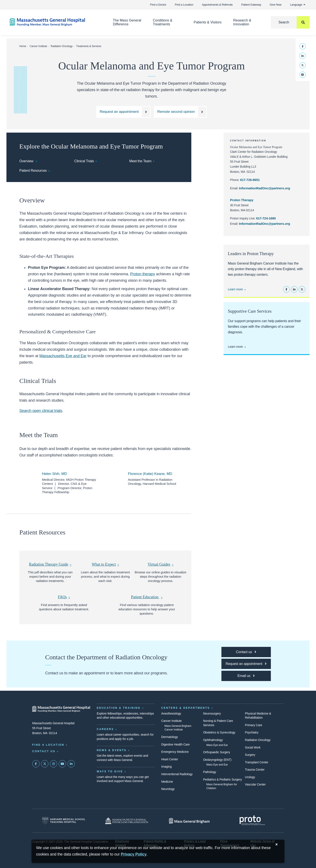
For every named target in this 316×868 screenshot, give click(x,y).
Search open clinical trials (41, 411)
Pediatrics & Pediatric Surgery (223, 779)
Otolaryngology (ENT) (217, 760)
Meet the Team (140, 161)
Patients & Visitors (208, 22)
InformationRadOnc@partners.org (265, 188)
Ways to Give (110, 772)
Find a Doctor (158, 5)
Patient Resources (33, 171)
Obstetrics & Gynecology (219, 732)
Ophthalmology (213, 740)
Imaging (166, 767)
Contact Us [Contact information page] (44, 751)
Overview (27, 161)
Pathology (210, 772)
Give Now (276, 5)
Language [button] (298, 5)
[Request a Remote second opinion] (180, 112)
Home (23, 46)
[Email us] (246, 676)
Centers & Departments (186, 708)
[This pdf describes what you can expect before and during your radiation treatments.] (50, 565)
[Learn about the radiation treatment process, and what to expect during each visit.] (105, 565)
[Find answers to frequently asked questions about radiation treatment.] (64, 597)
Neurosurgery (212, 713)
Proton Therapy (242, 200)
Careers (105, 729)
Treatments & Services (89, 46)
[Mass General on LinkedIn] (71, 764)
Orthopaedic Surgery (217, 752)
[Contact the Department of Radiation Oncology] (246, 652)
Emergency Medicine (175, 752)
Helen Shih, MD (54, 474)
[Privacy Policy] (134, 854)
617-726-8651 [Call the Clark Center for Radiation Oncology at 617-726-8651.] (250, 180)
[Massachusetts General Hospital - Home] (61, 709)
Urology (250, 777)
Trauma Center (255, 770)
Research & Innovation (242, 22)
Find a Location (184, 5)
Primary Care (253, 725)
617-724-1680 (266, 218)
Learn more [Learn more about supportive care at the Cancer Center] (235, 347)
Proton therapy (143, 274)
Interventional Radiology (177, 774)
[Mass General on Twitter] (45, 764)
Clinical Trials (84, 161)
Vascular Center (255, 784)
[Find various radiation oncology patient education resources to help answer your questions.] (147, 597)
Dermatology (170, 737)
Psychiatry (252, 732)
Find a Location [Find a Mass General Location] (48, 745)
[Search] (290, 22)
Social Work (253, 747)
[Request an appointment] (246, 664)
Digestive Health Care (175, 744)
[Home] (55, 22)
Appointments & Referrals (217, 5)
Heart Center (170, 759)
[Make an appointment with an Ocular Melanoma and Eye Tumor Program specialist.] (123, 112)
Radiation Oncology (62, 46)
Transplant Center (256, 762)
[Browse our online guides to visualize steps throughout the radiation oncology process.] (161, 565)
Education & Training (119, 708)
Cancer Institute (38, 46)
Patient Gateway (251, 5)
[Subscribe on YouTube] (62, 764)
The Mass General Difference (127, 22)
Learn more (235, 289)
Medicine (167, 782)
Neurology (168, 789)
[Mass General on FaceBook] (36, 764)
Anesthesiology (171, 713)
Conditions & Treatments (163, 22)
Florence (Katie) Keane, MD (150, 474)
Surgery (250, 755)
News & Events (112, 750)
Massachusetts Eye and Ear (63, 356)
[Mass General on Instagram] (54, 764)
